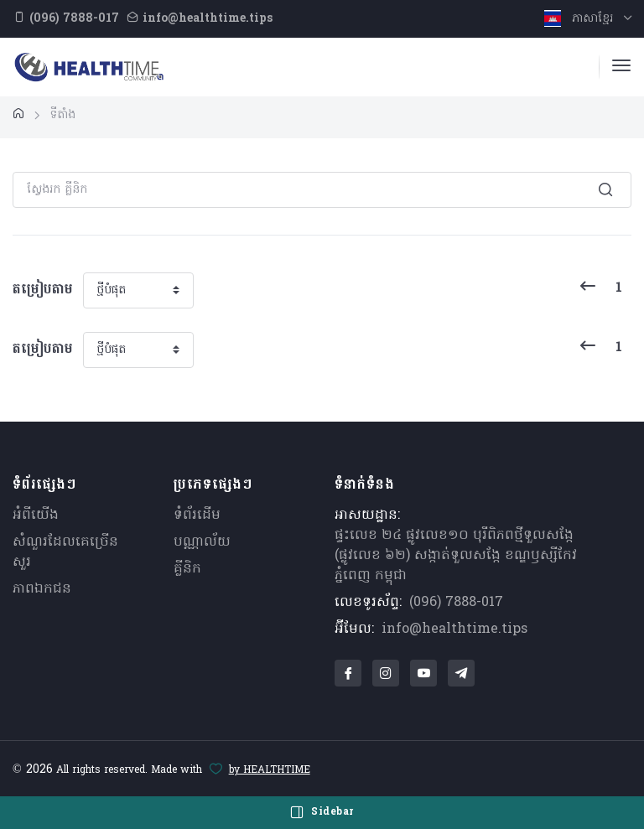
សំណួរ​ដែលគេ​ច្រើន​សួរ (65, 552)
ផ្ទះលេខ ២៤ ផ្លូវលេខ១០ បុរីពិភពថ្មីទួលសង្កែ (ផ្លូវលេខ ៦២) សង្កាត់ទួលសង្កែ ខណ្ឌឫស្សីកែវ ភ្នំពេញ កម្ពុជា (456, 556)
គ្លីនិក (187, 569)
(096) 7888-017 (456, 603)
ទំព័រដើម (197, 516)
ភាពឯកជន (42, 589)
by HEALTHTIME (270, 770)
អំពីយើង (36, 516)
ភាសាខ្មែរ (581, 19)
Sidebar (322, 812)
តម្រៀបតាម (43, 290)
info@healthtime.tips (454, 630)
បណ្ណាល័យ (202, 542)
